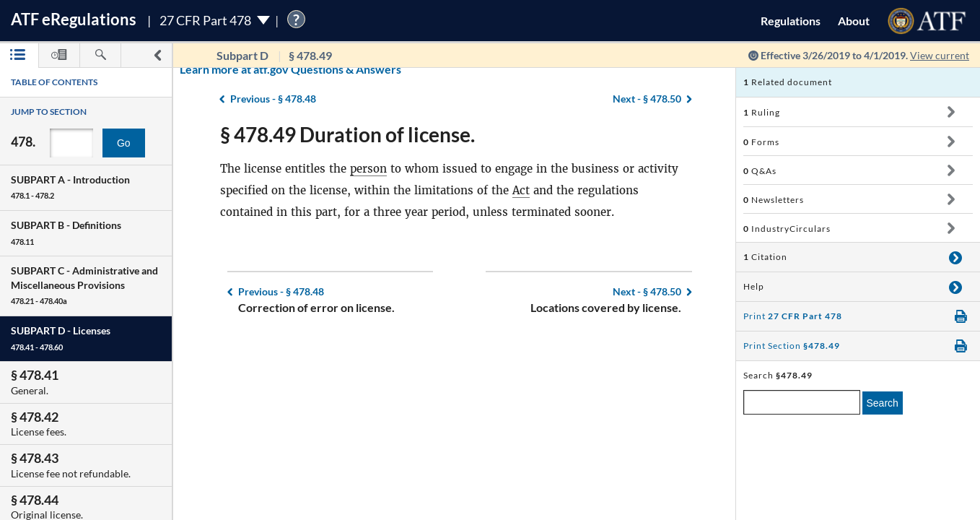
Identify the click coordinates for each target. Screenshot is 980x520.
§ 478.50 (647, 291)
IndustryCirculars (787, 229)
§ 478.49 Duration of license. (347, 134)
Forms (761, 142)
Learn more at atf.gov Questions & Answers (201, 69)
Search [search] (883, 403)
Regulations (791, 21)
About (854, 21)
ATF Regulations (74, 19)
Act (521, 190)
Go (124, 143)
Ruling (762, 112)
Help (754, 286)
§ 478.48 (281, 291)
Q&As (760, 171)
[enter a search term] (802, 402)
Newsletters (774, 200)
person (368, 169)
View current (940, 55)
